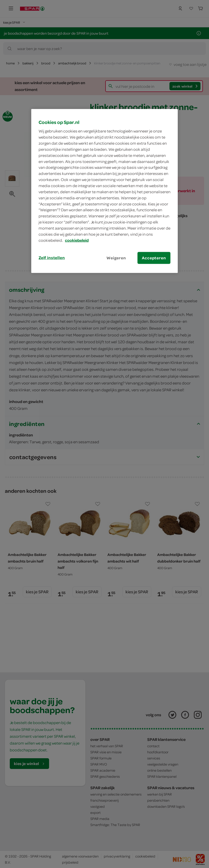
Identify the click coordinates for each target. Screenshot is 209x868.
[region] (104, 191)
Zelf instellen (52, 257)
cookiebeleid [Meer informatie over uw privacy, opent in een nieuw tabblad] (77, 240)
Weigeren (116, 258)
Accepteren (154, 258)
